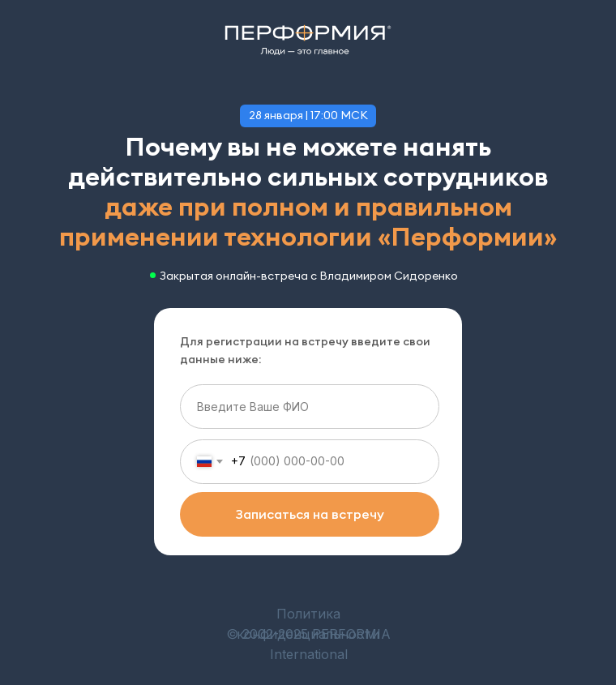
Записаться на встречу (310, 514)
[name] (310, 407)
